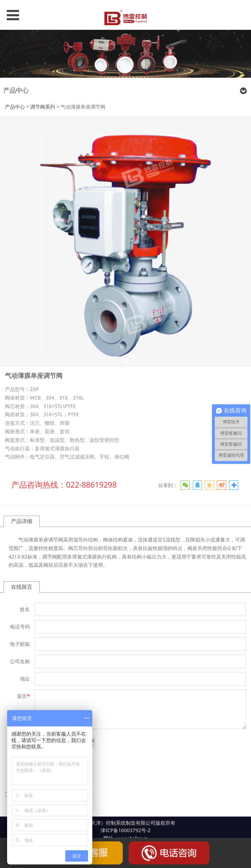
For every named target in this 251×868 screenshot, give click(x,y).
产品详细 (22, 521)
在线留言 (22, 587)
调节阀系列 (43, 107)
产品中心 (15, 107)
